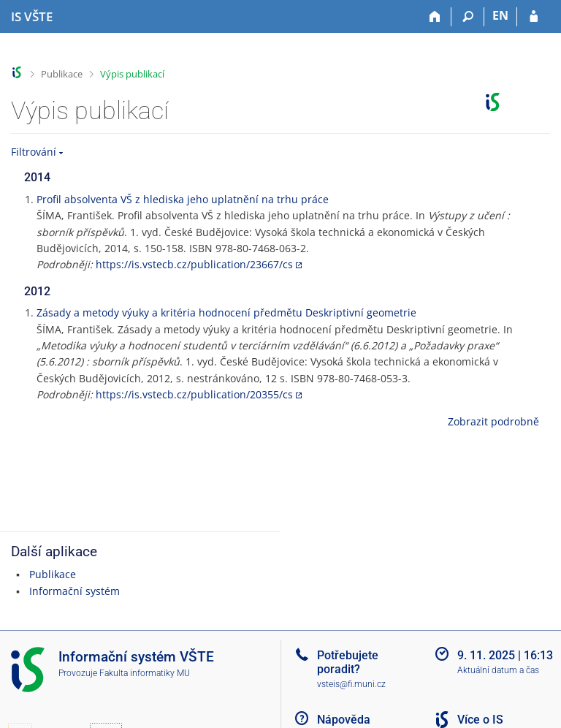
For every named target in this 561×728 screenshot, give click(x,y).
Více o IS (480, 720)
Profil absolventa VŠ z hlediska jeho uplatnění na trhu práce (183, 199)
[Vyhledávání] (468, 17)
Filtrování (34, 152)
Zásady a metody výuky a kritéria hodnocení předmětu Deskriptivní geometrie (226, 312)
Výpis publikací (132, 74)
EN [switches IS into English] (500, 15)
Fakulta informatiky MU (145, 673)
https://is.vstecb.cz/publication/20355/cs (194, 394)
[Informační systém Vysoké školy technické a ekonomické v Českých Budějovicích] (32, 17)
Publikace (62, 74)
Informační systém (75, 591)
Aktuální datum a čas (498, 670)
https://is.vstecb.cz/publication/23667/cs (194, 264)
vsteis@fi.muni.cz (351, 684)
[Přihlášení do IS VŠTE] (534, 17)
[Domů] (435, 17)
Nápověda (344, 720)
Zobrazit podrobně (493, 421)
